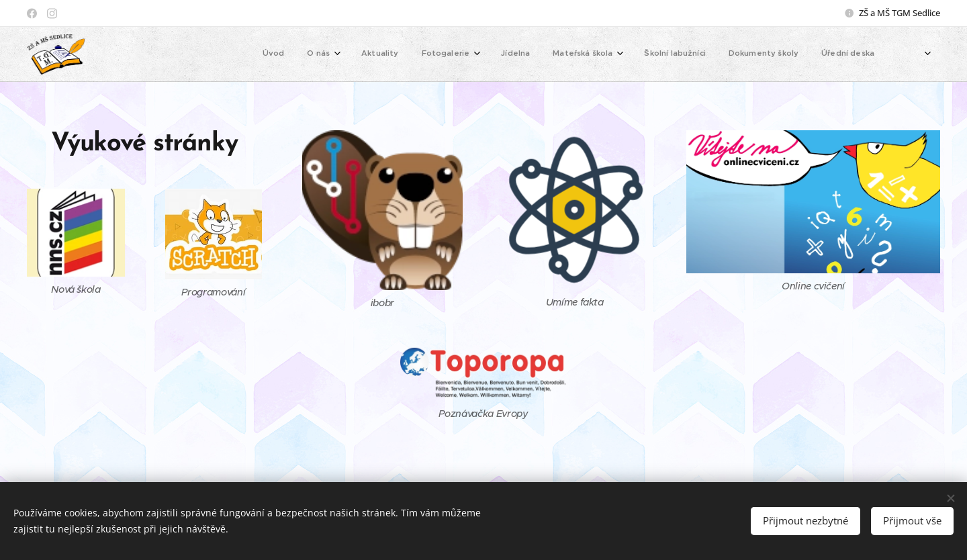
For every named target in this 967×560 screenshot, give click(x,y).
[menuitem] (674, 54)
